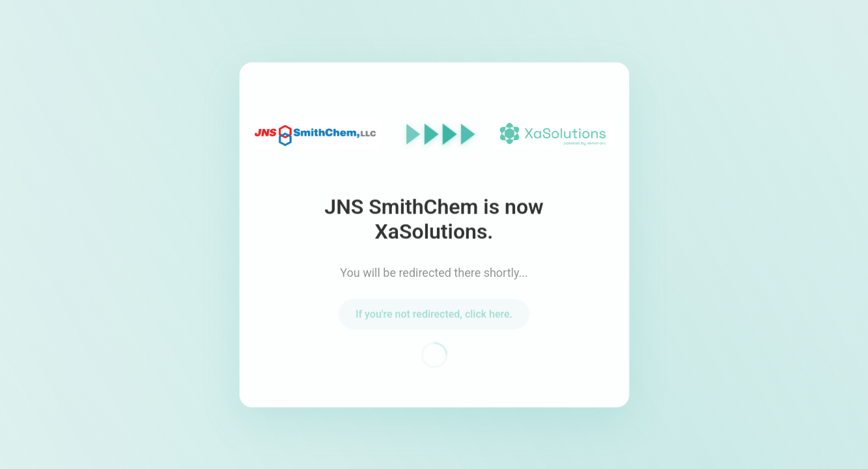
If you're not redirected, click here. (434, 316)
